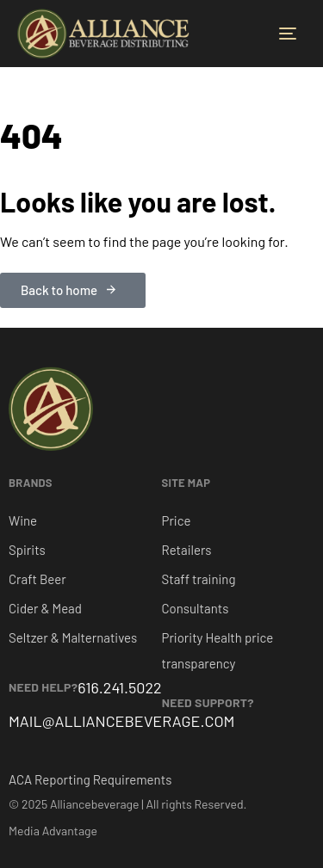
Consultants (196, 608)
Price (177, 520)
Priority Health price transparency (218, 650)
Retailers (187, 550)
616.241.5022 (119, 687)
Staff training (199, 579)
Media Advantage (53, 831)
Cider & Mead (45, 608)
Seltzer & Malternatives (73, 637)
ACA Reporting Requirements (90, 779)
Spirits (27, 550)
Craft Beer (37, 579)
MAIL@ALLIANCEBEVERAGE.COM (122, 721)
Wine (23, 520)
